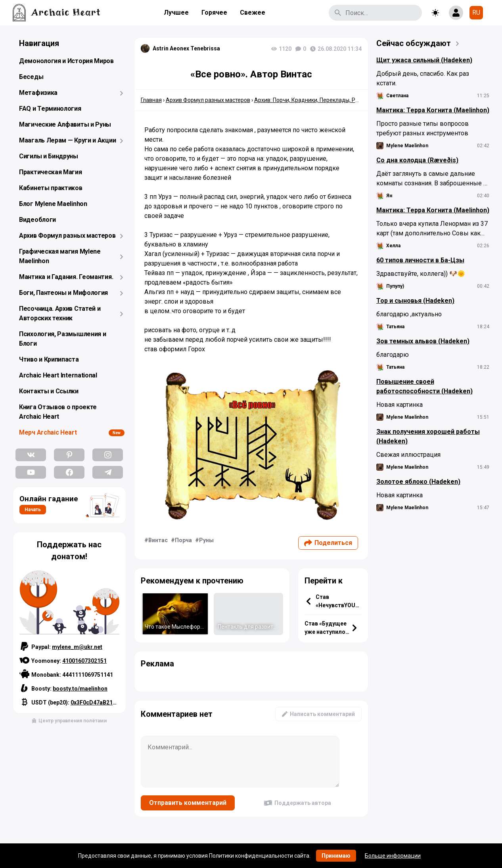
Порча (183, 540)
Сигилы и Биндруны (49, 156)
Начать (33, 510)
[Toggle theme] (435, 13)
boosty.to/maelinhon (80, 689)
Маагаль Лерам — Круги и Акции (67, 140)
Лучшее (176, 13)
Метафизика (38, 93)
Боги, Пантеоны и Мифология (63, 293)
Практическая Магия (51, 172)
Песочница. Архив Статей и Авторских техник (60, 313)
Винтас (158, 540)
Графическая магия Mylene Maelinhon (60, 256)
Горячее (214, 13)
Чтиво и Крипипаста (49, 359)
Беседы (31, 77)
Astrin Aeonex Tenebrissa (186, 48)
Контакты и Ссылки (49, 391)
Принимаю (336, 856)
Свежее (253, 13)
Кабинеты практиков (51, 188)
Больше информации (393, 856)
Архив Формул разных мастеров (67, 236)
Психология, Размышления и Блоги (63, 339)
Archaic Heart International (58, 375)
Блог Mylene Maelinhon (53, 204)
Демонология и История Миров (66, 61)
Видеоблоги (37, 220)
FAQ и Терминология (50, 109)
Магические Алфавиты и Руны (65, 124)
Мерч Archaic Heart (48, 432)
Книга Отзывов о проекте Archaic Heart (58, 412)
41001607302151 (84, 661)
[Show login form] (456, 13)
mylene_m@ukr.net (77, 647)
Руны (206, 540)
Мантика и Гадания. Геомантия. (66, 277)
